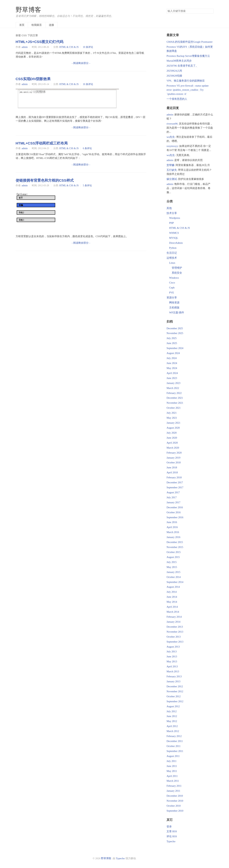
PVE (172, 293)
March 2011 (173, 781)
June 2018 (172, 467)
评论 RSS (172, 836)
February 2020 (174, 453)
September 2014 (175, 582)
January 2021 (173, 423)
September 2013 (175, 642)
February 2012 (174, 736)
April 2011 (172, 776)
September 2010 (175, 811)
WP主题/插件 (177, 312)
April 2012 (172, 726)
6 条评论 (87, 148)
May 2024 (172, 368)
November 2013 (175, 632)
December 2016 (175, 507)
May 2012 (172, 721)
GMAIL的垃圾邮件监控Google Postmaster (190, 42)
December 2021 (175, 398)
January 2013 (173, 681)
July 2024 (172, 358)
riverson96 (172, 124)
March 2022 (173, 388)
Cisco (172, 283)
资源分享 (172, 298)
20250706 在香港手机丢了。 (182, 66)
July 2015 (172, 562)
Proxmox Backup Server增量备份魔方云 (188, 56)
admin (25, 47)
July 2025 (172, 338)
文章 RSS (172, 831)
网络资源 (174, 303)
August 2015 (173, 557)
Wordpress (175, 218)
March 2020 (173, 448)
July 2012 (172, 711)
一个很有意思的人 (177, 99)
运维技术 (172, 258)
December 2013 (175, 627)
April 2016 (172, 527)
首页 (22, 25)
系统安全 (177, 273)
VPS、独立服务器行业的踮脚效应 (186, 81)
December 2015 (175, 542)
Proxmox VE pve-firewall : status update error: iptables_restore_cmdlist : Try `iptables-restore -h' (188, 90)
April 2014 (172, 607)
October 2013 (174, 637)
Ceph (172, 288)
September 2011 (175, 751)
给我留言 (37, 25)
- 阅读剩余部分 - (81, 63)
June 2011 (172, 766)
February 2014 (174, 617)
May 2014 (172, 602)
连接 (51, 25)
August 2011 (173, 756)
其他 (169, 208)
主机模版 (174, 308)
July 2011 (172, 761)
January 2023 (173, 383)
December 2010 (175, 796)
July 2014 (172, 592)
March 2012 (173, 731)
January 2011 (173, 791)
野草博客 (28, 10)
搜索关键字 (166, 9)
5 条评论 (87, 185)
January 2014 (173, 622)
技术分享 (172, 213)
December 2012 (175, 686)
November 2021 (175, 403)
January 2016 (173, 537)
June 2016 (172, 522)
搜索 (211, 11)
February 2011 (174, 786)
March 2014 (173, 612)
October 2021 (174, 408)
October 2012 (174, 696)
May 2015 (172, 567)
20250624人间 (174, 71)
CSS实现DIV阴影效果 (33, 79)
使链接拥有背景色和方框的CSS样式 (45, 180)
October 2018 (174, 462)
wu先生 (171, 137)
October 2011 (174, 746)
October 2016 (174, 512)
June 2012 (172, 716)
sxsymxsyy (172, 146)
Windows (174, 278)
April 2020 (172, 443)
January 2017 (173, 502)
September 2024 (175, 348)
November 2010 (175, 801)
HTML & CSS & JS (69, 47)
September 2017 (175, 487)
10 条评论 (88, 47)
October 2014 (174, 577)
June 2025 (172, 343)
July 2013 (172, 651)
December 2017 (175, 482)
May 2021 (172, 418)
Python (173, 248)
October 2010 (174, 806)
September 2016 (175, 517)
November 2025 (175, 333)
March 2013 (173, 671)
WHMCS (174, 233)
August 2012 (173, 706)
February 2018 (174, 477)
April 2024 (172, 373)
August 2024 (173, 353)
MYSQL (174, 238)
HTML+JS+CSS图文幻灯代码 (39, 42)
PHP (171, 223)
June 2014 (172, 597)
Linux (172, 263)
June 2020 (172, 438)
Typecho (171, 841)
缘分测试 (172, 179)
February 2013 (174, 676)
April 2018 (172, 472)
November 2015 (175, 547)
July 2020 (172, 433)
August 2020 (173, 428)
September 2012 (175, 701)
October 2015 (174, 552)
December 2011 (175, 741)
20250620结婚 (174, 76)
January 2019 (173, 458)
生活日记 (172, 253)
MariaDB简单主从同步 (179, 61)
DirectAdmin (176, 243)
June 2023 (172, 378)
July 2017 (172, 497)
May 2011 (172, 771)
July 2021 (172, 413)
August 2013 (173, 647)
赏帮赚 (170, 165)
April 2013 (172, 666)
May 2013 (172, 661)
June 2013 (172, 656)
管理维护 (177, 268)
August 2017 (173, 492)
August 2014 (173, 587)
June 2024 (172, 363)
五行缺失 (172, 170)
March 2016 (173, 532)
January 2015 (173, 572)
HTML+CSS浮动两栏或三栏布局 (42, 143)
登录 (169, 827)
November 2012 (175, 691)
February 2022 (174, 393)
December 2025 (175, 328)
